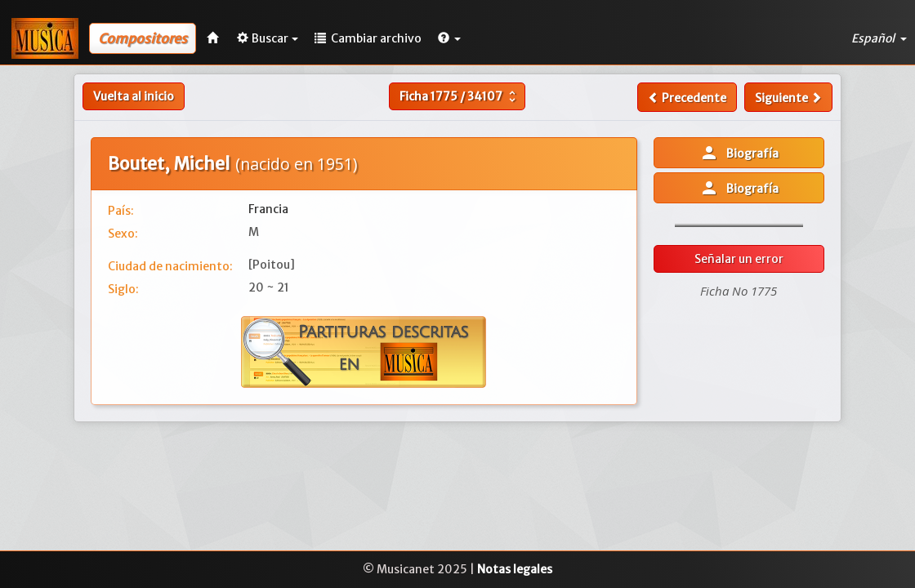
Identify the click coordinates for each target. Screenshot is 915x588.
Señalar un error (739, 259)
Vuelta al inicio (134, 96)
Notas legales (515, 569)
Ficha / (460, 96)
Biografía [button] (739, 153)
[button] (449, 38)
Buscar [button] (268, 38)
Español (879, 38)
